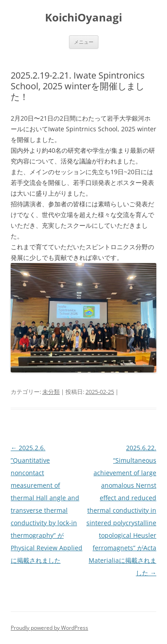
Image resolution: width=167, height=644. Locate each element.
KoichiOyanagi (83, 18)
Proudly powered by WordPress (49, 628)
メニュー (84, 42)
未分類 (51, 392)
